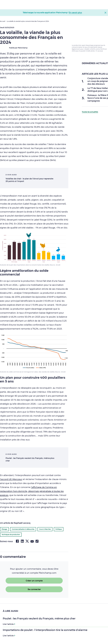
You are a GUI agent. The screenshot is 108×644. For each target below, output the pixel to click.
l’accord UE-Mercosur (11, 479)
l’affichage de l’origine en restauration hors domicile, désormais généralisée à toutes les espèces (32, 491)
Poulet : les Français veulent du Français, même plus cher (30, 459)
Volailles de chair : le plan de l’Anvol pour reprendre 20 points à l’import (29, 180)
